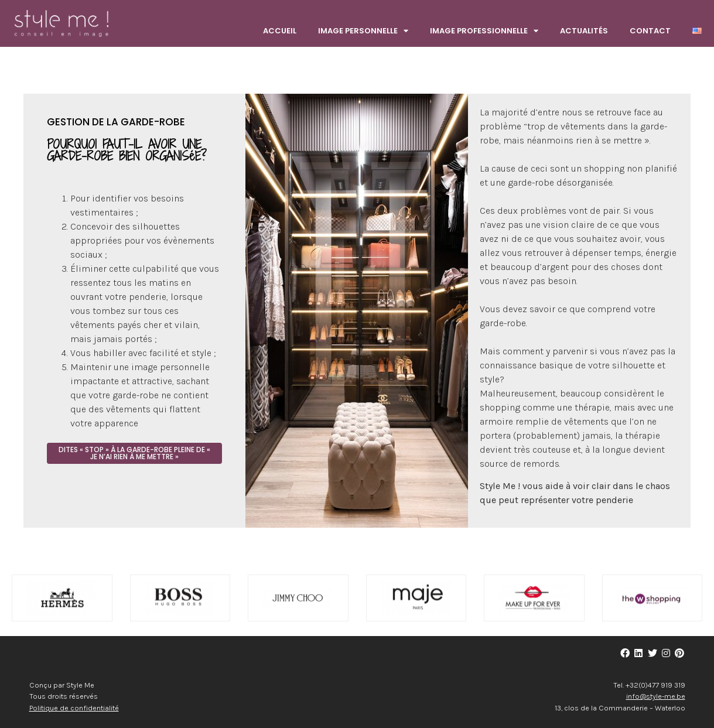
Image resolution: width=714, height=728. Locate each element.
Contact (650, 31)
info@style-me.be (656, 696)
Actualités (584, 31)
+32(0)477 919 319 (655, 685)
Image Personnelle (363, 31)
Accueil (280, 31)
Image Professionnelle (484, 31)
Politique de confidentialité (74, 708)
